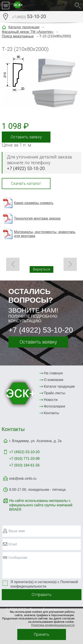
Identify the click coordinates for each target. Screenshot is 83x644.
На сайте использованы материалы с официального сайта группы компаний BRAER (41, 505)
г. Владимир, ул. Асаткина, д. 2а (36, 441)
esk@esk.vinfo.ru (23, 479)
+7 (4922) (24, 452)
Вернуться (41, 269)
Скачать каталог (26, 183)
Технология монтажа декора (37, 218)
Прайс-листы (55, 393)
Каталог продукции (24, 27)
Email (13, 544)
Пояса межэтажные (18, 36)
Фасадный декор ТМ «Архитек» (28, 32)
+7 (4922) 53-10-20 (41, 330)
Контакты (51, 413)
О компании (54, 380)
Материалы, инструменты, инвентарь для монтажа (45, 234)
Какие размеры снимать (34, 203)
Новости (51, 400)
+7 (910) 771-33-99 (24, 459)
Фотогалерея (54, 406)
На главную (53, 373)
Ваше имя (17, 531)
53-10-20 (29, 17)
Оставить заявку (26, 137)
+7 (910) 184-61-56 (24, 465)
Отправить (42, 595)
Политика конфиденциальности (53, 625)
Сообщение (18, 558)
